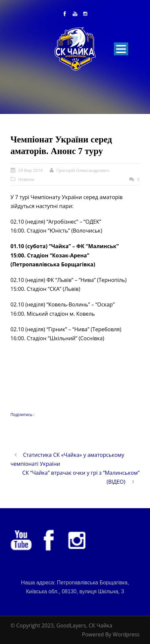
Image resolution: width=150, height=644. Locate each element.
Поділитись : (23, 415)
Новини (26, 179)
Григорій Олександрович (83, 170)
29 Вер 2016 (31, 170)
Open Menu (121, 49)
